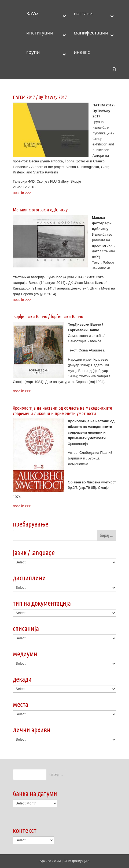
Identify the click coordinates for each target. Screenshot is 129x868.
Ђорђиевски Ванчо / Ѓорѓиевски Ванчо (48, 316)
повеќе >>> (22, 193)
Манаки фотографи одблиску (40, 210)
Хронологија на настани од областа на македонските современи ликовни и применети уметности (62, 410)
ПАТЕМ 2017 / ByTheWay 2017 (40, 97)
